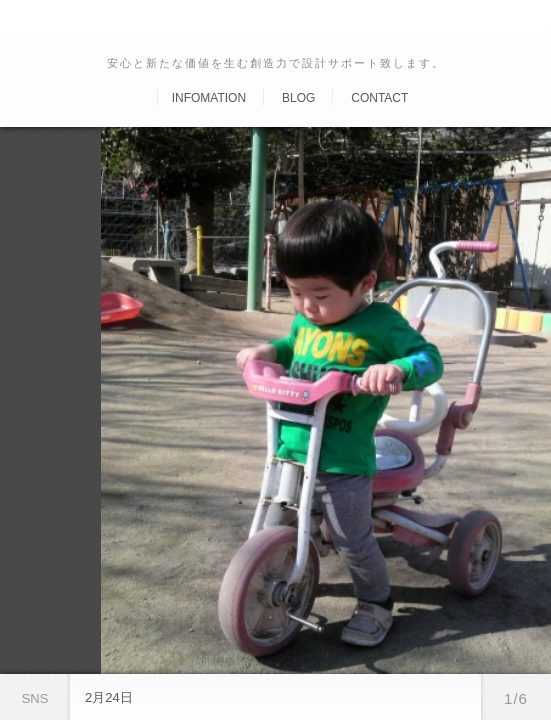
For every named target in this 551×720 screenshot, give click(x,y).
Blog (298, 98)
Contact (379, 98)
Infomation (209, 98)
